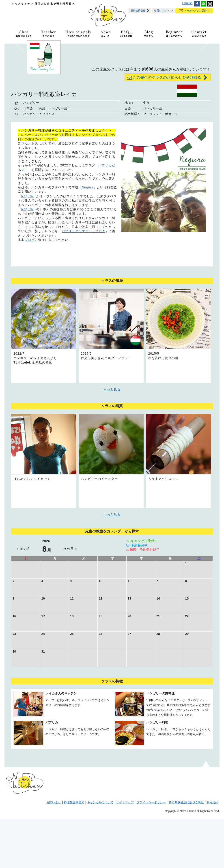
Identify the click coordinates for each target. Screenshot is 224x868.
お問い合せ (54, 852)
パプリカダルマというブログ (83, 280)
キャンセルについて (100, 852)
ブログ (30, 289)
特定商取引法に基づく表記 (186, 852)
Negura (88, 236)
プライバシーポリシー (151, 852)
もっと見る (112, 438)
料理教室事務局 (74, 852)
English (187, 3)
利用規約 (212, 852)
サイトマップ (125, 852)
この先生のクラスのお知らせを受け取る (167, 127)
